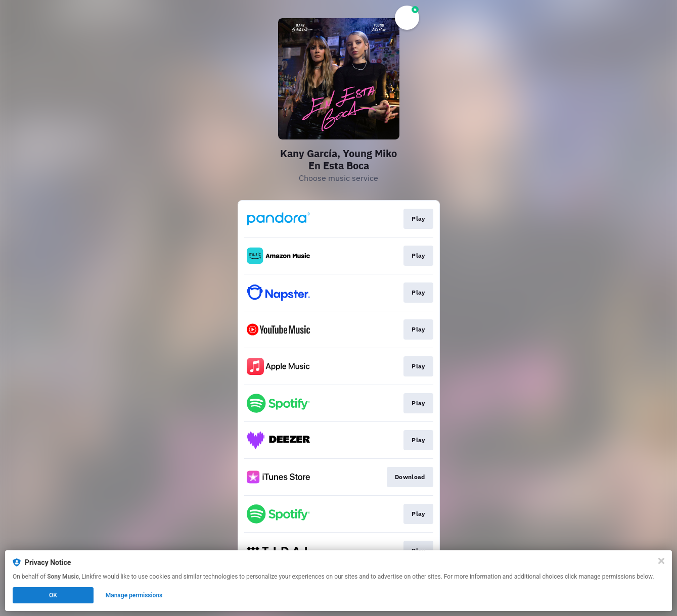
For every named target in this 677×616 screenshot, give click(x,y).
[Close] (661, 561)
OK (53, 595)
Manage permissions (134, 595)
